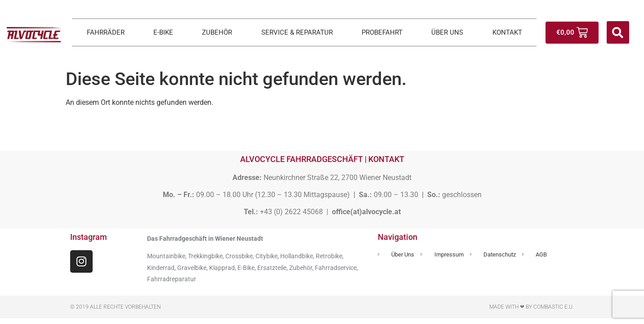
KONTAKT (507, 32)
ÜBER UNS (447, 32)
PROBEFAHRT (382, 32)
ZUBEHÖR (217, 32)
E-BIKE (163, 32)
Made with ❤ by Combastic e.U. (532, 307)
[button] (618, 32)
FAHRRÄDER (106, 32)
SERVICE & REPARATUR (297, 32)
